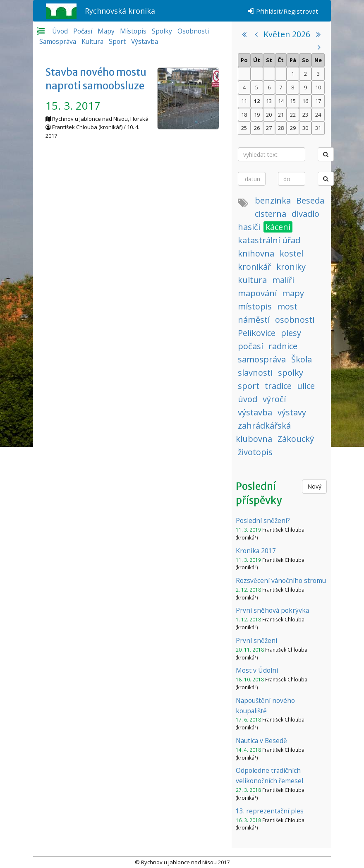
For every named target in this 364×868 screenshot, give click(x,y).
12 (257, 101)
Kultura (92, 41)
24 (318, 115)
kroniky (291, 267)
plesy (291, 333)
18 (244, 115)
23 (305, 115)
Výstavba (145, 41)
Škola (302, 359)
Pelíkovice (257, 333)
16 (305, 101)
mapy (293, 293)
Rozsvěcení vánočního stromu (281, 580)
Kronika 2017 (256, 551)
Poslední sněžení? (263, 520)
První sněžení (256, 640)
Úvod (60, 31)
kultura (252, 280)
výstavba (255, 412)
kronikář (254, 267)
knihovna (256, 253)
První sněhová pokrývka (272, 610)
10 (318, 87)
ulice (306, 386)
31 (318, 128)
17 (318, 101)
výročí (274, 399)
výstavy (292, 412)
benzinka (273, 200)
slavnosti (255, 373)
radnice (283, 346)
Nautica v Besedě (261, 741)
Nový (314, 486)
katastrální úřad (269, 240)
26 (257, 128)
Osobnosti (193, 31)
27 (269, 128)
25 (244, 128)
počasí (250, 346)
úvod (248, 399)
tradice (278, 386)
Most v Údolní (257, 670)
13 (269, 101)
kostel (291, 253)
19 (257, 115)
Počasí (83, 31)
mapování (257, 293)
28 (281, 128)
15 (293, 101)
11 (244, 101)
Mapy (106, 31)
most (287, 306)
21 (281, 115)
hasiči (249, 227)
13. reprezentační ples (270, 811)
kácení (278, 227)
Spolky (162, 31)
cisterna (271, 214)
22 (293, 115)
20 (269, 115)
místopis (255, 306)
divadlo (305, 214)
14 (281, 101)
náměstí (254, 320)
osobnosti (295, 320)
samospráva (262, 359)
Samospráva (58, 41)
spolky (291, 373)
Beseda (310, 200)
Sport (117, 41)
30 (305, 128)
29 (293, 128)
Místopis (133, 31)
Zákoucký (296, 439)
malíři (283, 280)
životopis (255, 452)
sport (249, 386)
